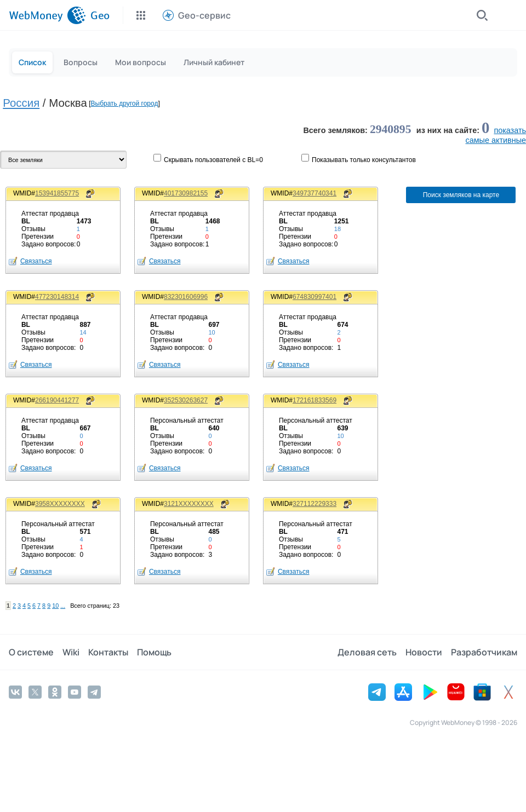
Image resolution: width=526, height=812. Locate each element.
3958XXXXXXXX (60, 504)
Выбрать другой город (125, 103)
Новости (424, 652)
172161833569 (315, 400)
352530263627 (186, 400)
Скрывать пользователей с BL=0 (213, 160)
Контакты (108, 652)
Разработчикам (484, 652)
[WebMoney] (47, 15)
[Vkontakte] (15, 692)
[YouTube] (75, 692)
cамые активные (496, 140)
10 (55, 606)
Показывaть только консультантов (364, 160)
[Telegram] (94, 692)
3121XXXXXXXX (189, 504)
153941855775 (57, 193)
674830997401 (315, 297)
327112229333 (315, 504)
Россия (21, 103)
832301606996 (186, 297)
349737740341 (315, 193)
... (63, 606)
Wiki (71, 652)
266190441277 (57, 400)
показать (510, 130)
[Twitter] (35, 692)
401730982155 (186, 193)
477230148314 (57, 297)
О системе (31, 652)
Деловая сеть (367, 652)
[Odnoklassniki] (55, 692)
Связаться (36, 261)
